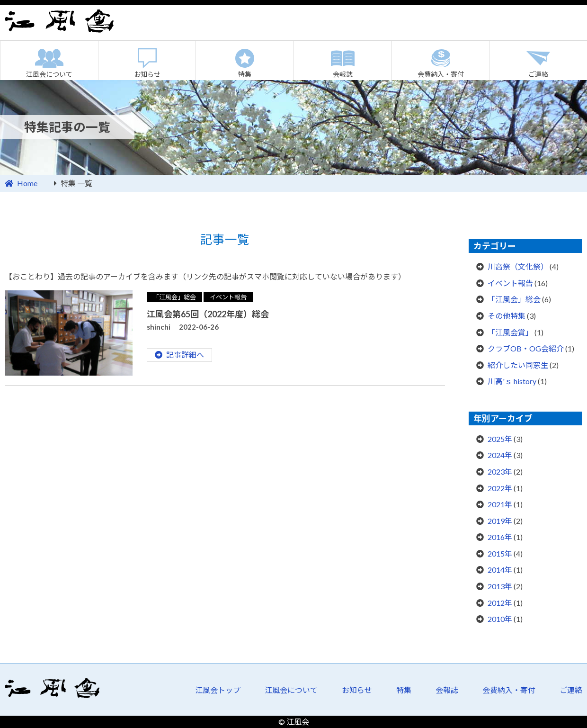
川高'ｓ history (512, 381)
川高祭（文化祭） (518, 266)
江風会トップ (218, 690)
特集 (245, 74)
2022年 (500, 488)
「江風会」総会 (174, 297)
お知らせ (147, 74)
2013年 (500, 586)
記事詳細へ (185, 355)
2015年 (500, 553)
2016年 (500, 537)
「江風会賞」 (510, 332)
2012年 (500, 603)
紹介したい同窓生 (518, 365)
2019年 (500, 521)
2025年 (500, 439)
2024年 (500, 455)
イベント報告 (228, 297)
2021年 (500, 504)
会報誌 (343, 74)
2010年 (500, 619)
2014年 (500, 570)
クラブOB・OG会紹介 (526, 348)
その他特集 (507, 316)
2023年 (500, 472)
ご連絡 (571, 690)
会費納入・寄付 (441, 74)
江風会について (49, 74)
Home (27, 183)
